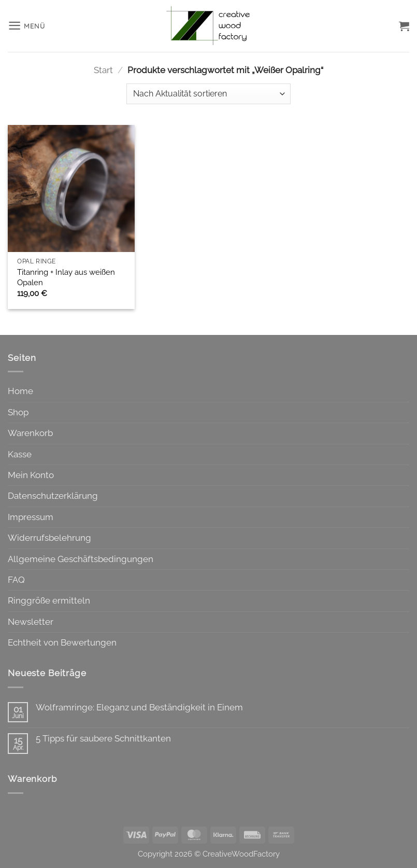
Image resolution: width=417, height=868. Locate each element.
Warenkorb (30, 433)
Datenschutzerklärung (53, 496)
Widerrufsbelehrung (49, 538)
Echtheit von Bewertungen (62, 642)
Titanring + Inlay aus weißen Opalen (66, 277)
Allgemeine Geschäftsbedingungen (81, 559)
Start (103, 70)
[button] (27, 26)
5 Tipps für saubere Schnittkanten (103, 738)
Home (20, 391)
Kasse (20, 454)
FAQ (16, 580)
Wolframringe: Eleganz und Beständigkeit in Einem (139, 707)
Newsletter (31, 622)
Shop (18, 412)
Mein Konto (31, 475)
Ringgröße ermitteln (49, 600)
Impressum (31, 517)
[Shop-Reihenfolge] (208, 94)
